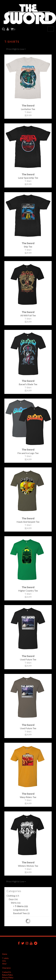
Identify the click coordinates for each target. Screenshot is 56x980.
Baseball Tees (21, 913)
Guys (13, 899)
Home (5, 954)
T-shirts (5, 958)
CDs (4, 961)
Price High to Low (16, 49)
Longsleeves (21, 910)
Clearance (6, 968)
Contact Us (7, 972)
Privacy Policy (8, 978)
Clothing (13, 896)
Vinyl (4, 964)
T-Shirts (20, 906)
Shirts (16, 903)
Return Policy (7, 975)
